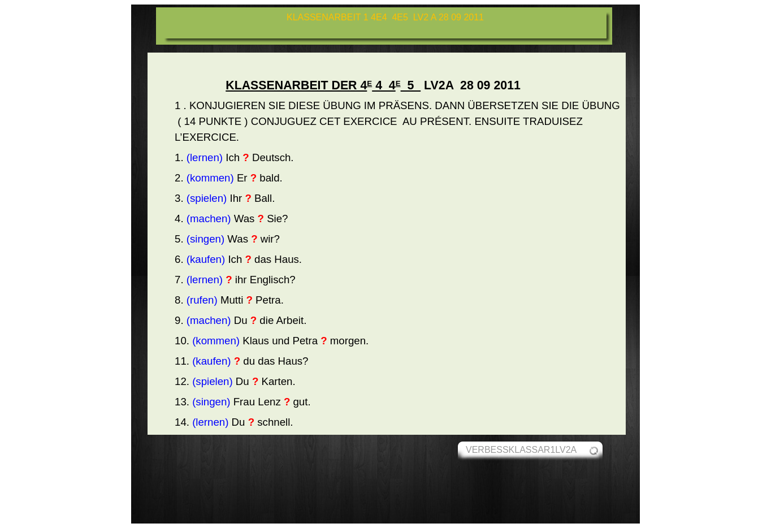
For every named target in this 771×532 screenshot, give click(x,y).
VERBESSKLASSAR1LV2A (521, 450)
